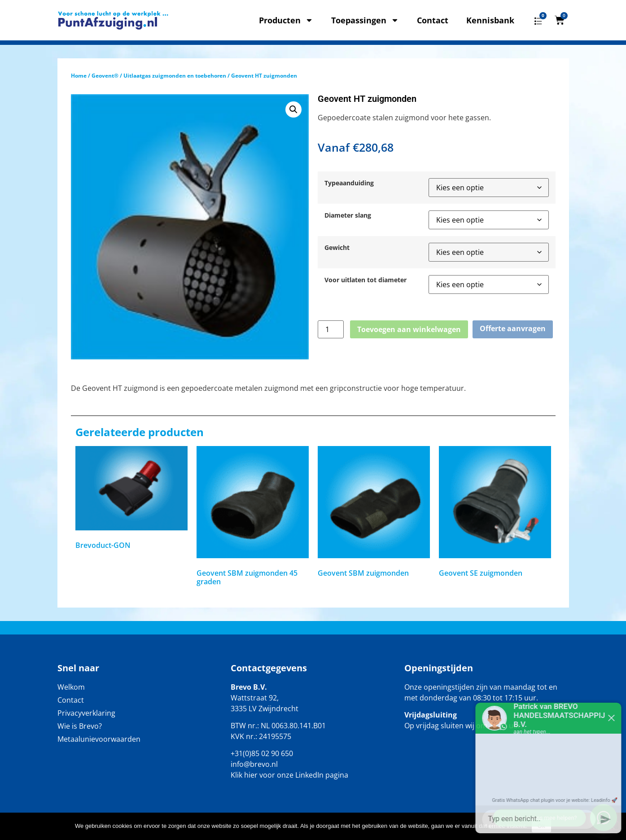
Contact (433, 20)
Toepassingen (365, 20)
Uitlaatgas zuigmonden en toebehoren (175, 76)
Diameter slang (348, 215)
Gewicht (337, 248)
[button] (293, 109)
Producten (286, 20)
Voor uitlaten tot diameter (366, 280)
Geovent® (105, 76)
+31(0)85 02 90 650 (262, 753)
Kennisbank (490, 20)
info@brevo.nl (254, 764)
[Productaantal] (331, 329)
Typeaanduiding (349, 183)
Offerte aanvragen (513, 328)
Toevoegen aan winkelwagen (409, 329)
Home (79, 76)
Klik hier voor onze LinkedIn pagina (289, 775)
